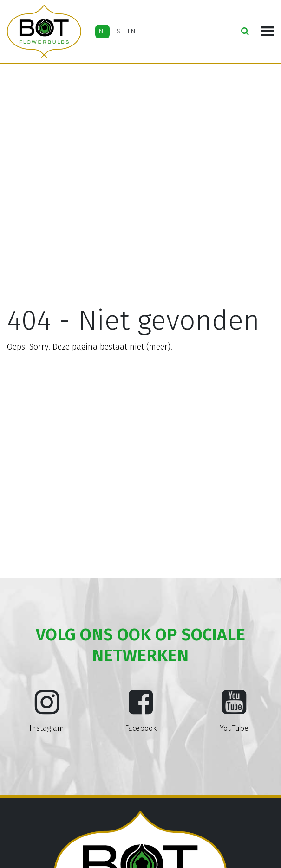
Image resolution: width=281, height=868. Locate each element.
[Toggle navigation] (268, 32)
